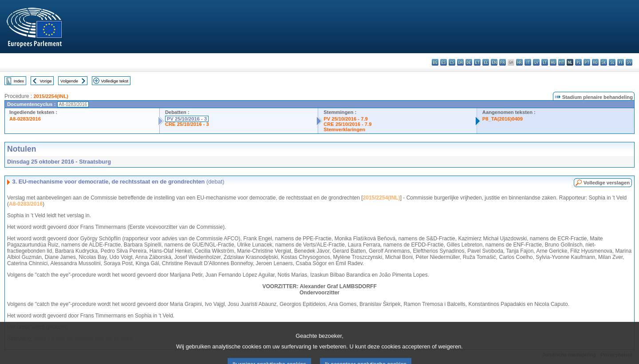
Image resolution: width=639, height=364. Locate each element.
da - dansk (460, 62)
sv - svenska (629, 62)
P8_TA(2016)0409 (503, 119)
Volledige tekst (114, 81)
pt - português (587, 62)
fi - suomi (621, 62)
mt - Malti (562, 62)
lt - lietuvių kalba (545, 62)
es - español (444, 62)
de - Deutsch (469, 62)
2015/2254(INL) (51, 96)
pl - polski (578, 62)
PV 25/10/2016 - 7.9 (346, 119)
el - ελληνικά (486, 62)
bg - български (435, 62)
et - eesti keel (477, 62)
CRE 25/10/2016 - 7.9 (347, 124)
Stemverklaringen (344, 129)
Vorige (46, 81)
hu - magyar (553, 62)
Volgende (69, 81)
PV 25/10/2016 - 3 (187, 119)
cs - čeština (452, 62)
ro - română (595, 62)
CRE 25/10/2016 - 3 (187, 124)
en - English (494, 62)
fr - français (503, 62)
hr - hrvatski (519, 62)
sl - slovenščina (612, 62)
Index (19, 81)
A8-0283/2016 (25, 119)
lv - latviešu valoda (536, 62)
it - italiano (528, 62)
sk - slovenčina (604, 62)
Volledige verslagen (607, 183)
